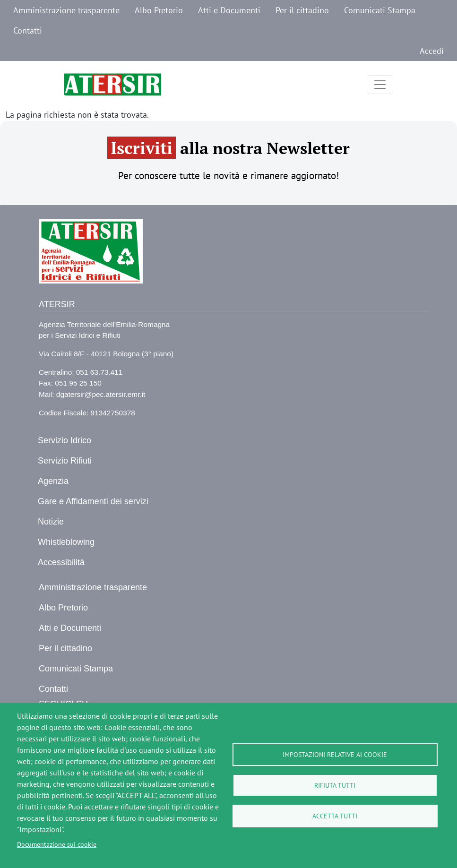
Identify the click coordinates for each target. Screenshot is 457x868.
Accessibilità (61, 562)
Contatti (28, 30)
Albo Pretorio (159, 10)
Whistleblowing (66, 542)
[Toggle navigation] (380, 85)
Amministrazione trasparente (66, 10)
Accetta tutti (335, 816)
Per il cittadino (302, 10)
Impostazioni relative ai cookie (335, 755)
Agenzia (53, 481)
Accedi (432, 51)
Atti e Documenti (229, 10)
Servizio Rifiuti (65, 461)
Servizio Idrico (65, 440)
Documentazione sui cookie (57, 844)
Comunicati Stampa (380, 10)
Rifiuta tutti (335, 785)
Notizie (51, 522)
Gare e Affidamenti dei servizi (93, 501)
